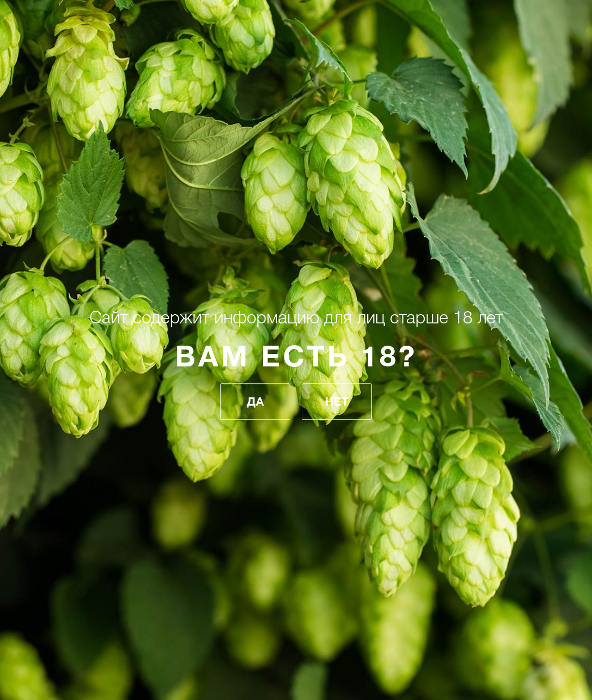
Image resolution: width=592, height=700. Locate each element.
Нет (337, 402)
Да (255, 402)
